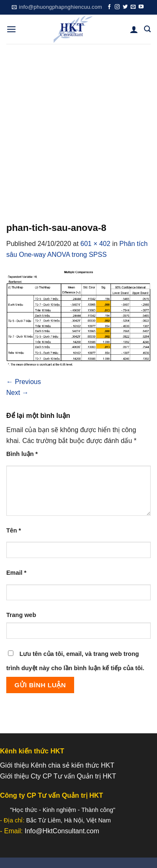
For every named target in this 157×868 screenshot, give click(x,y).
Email (16, 573)
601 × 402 (95, 244)
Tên (14, 530)
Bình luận (22, 454)
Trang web (21, 615)
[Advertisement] (78, 127)
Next (17, 393)
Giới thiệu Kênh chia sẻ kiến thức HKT (57, 765)
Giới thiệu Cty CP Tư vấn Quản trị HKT (58, 776)
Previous (24, 382)
